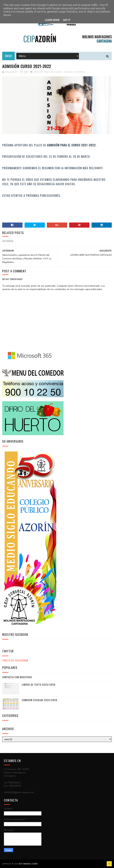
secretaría (80, 72)
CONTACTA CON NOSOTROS (17, 677)
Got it (67, 20)
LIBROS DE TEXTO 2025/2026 (39, 684)
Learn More (52, 20)
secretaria (69, 72)
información (56, 72)
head (47, 72)
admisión (38, 72)
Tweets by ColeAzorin (15, 660)
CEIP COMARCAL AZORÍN (28, 864)
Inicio (8, 56)
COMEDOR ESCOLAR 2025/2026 (40, 700)
